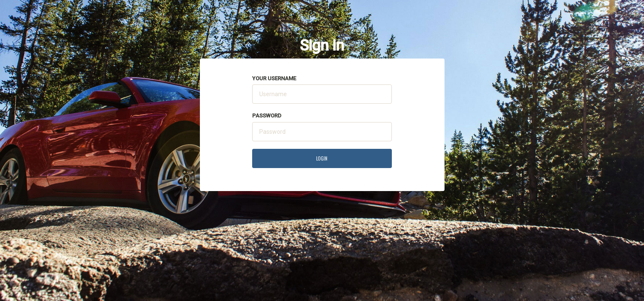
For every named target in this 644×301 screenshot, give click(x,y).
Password (267, 116)
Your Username (274, 78)
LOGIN (322, 158)
